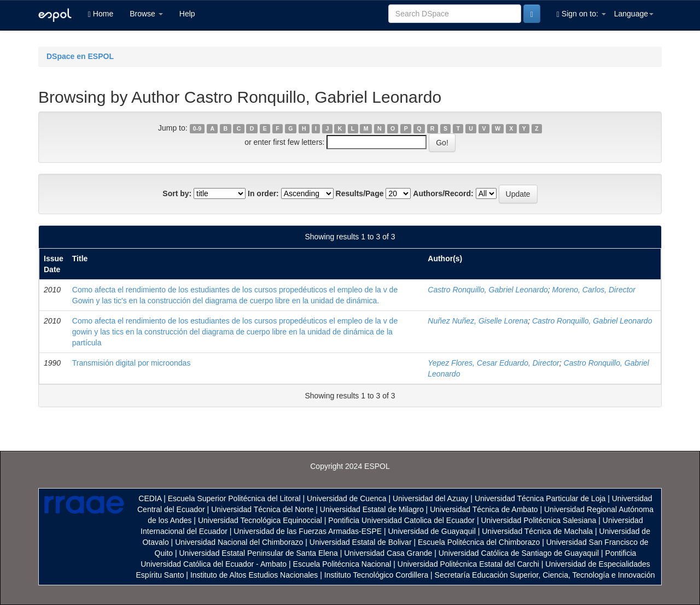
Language (634, 14)
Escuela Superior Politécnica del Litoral (234, 498)
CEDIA (150, 498)
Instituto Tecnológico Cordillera (376, 575)
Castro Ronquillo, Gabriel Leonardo (488, 290)
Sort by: (177, 193)
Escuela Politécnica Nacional (342, 564)
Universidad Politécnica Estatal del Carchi (468, 564)
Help (187, 14)
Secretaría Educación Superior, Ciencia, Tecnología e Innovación (545, 575)
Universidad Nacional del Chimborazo (239, 542)
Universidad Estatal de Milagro (372, 509)
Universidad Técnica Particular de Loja (540, 498)
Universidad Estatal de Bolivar (361, 542)
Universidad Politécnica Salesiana (538, 520)
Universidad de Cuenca (347, 498)
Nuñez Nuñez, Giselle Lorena (478, 321)
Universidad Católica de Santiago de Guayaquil (519, 553)
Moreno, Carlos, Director (594, 290)
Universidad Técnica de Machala (537, 531)
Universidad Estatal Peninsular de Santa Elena (259, 553)
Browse (146, 14)
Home (101, 14)
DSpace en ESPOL (80, 56)
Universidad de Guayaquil (432, 531)
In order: (263, 193)
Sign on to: (581, 14)
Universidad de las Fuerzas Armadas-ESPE (308, 531)
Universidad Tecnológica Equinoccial (260, 520)
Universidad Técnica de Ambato (484, 509)
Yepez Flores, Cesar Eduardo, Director (493, 363)
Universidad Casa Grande (389, 553)
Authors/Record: (443, 193)
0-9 (197, 128)
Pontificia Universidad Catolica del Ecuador (401, 520)
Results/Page (360, 193)
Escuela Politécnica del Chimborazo (479, 542)
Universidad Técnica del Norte (262, 509)
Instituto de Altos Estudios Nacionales (254, 575)
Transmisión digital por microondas (132, 363)
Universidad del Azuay (431, 498)
